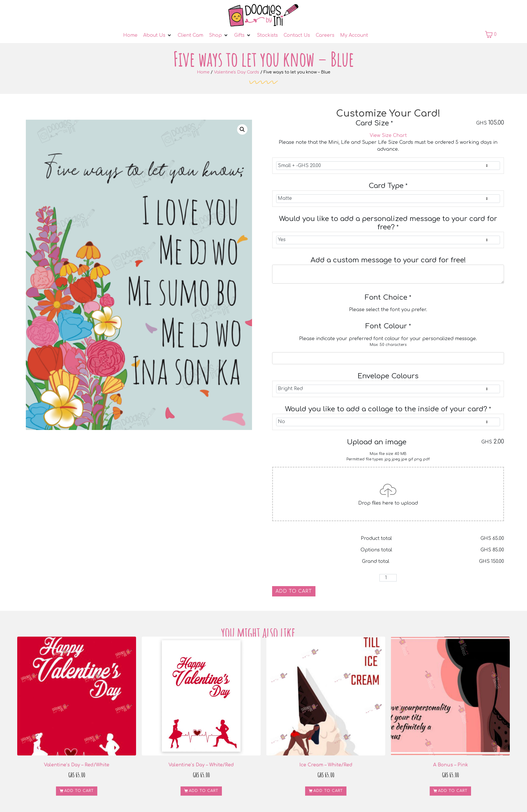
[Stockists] (267, 35)
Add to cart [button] (79, 791)
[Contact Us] (297, 35)
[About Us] (158, 35)
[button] (242, 129)
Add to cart (294, 591)
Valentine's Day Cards (237, 72)
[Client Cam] (190, 35)
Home (203, 72)
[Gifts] (243, 35)
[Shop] (219, 35)
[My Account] (354, 35)
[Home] (130, 35)
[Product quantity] (388, 578)
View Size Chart (388, 135)
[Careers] (325, 35)
